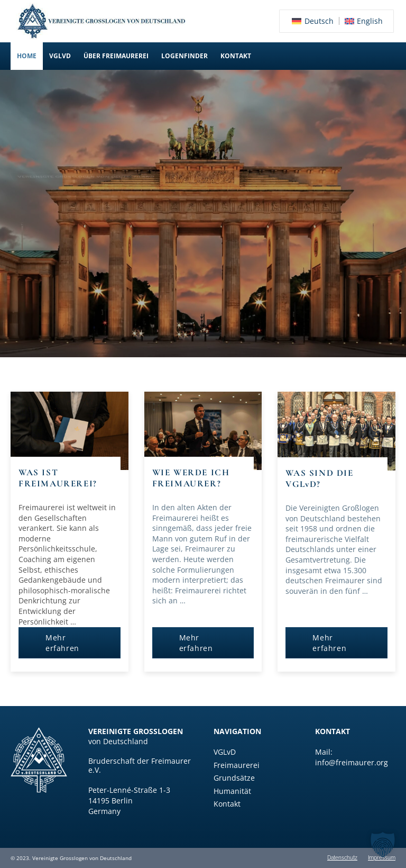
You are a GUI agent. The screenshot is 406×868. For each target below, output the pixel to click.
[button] (60, 56)
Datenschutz (342, 858)
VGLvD (60, 56)
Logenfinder (184, 56)
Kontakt (236, 56)
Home (27, 56)
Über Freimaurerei (116, 56)
